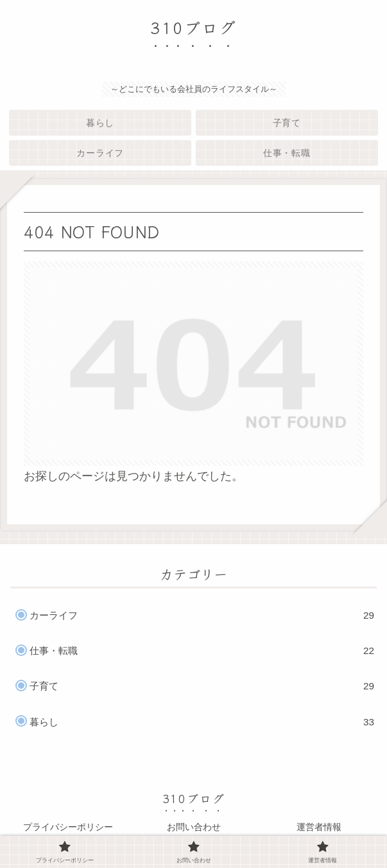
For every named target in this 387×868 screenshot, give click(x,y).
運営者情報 (319, 827)
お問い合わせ (194, 827)
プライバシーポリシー (68, 827)
